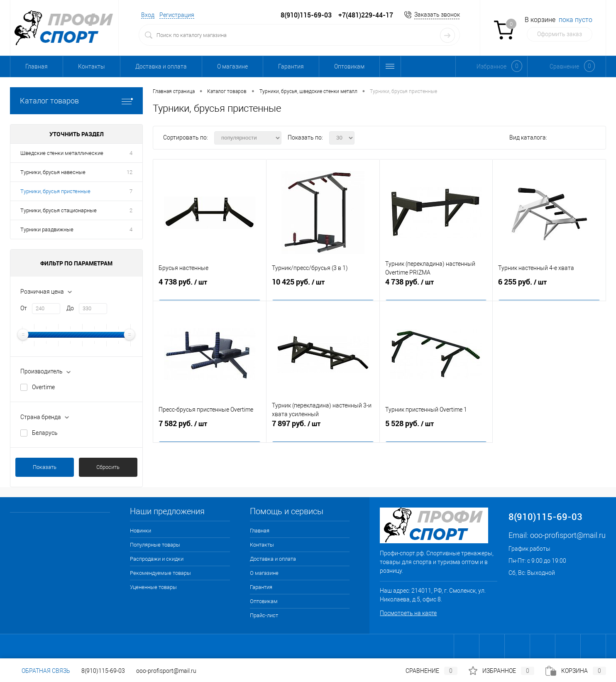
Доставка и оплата (161, 66)
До (70, 308)
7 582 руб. (210, 429)
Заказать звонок (437, 15)
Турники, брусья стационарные (59, 210)
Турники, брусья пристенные (55, 191)
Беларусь (45, 433)
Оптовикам (349, 66)
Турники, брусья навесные (53, 172)
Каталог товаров (76, 101)
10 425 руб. (323, 287)
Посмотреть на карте (408, 613)
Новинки (141, 531)
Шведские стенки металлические (62, 153)
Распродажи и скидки (157, 559)
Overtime (43, 387)
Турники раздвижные (47, 229)
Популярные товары (155, 545)
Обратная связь (40, 671)
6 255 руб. (549, 287)
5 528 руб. (436, 429)
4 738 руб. (210, 287)
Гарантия (291, 66)
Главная (37, 66)
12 (130, 172)
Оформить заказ (560, 34)
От (24, 308)
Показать (45, 467)
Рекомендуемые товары (160, 573)
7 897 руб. (323, 429)
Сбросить (108, 467)
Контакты (92, 66)
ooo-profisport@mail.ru (568, 535)
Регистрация (177, 15)
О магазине (232, 66)
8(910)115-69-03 (103, 671)
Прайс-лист (264, 615)
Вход (148, 15)
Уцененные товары (153, 587)
